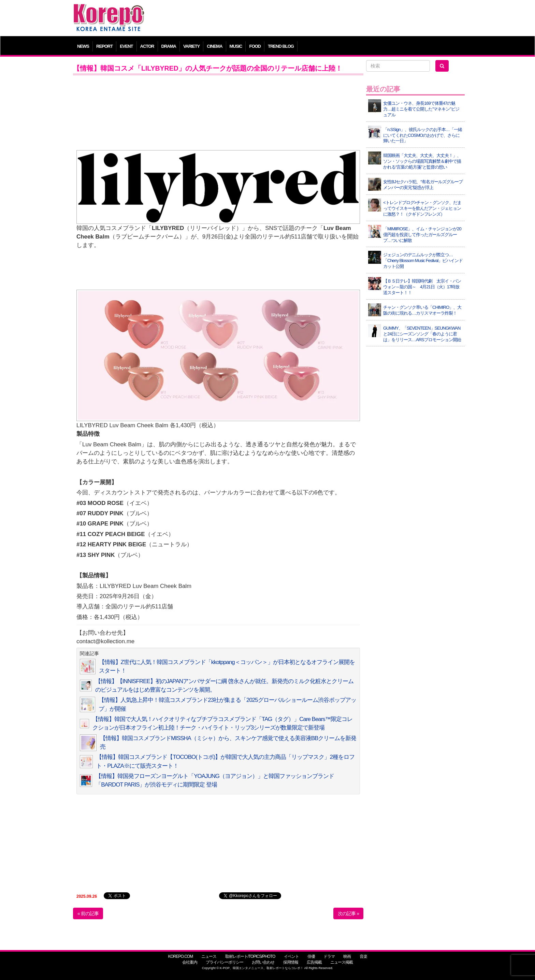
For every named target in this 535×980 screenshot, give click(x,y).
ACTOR (147, 46)
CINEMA (214, 46)
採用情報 (291, 962)
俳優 (311, 956)
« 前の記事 (88, 913)
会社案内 (190, 962)
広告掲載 (314, 962)
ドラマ (329, 956)
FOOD (255, 46)
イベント (291, 956)
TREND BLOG (281, 46)
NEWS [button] (83, 46)
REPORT (104, 46)
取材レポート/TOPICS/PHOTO (250, 956)
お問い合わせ (263, 962)
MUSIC (236, 46)
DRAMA (169, 46)
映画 (347, 956)
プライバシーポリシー (225, 962)
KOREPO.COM (180, 956)
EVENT (126, 46)
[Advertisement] (317, 19)
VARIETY (191, 46)
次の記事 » (348, 913)
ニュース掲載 (342, 962)
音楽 (363, 956)
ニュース (209, 956)
